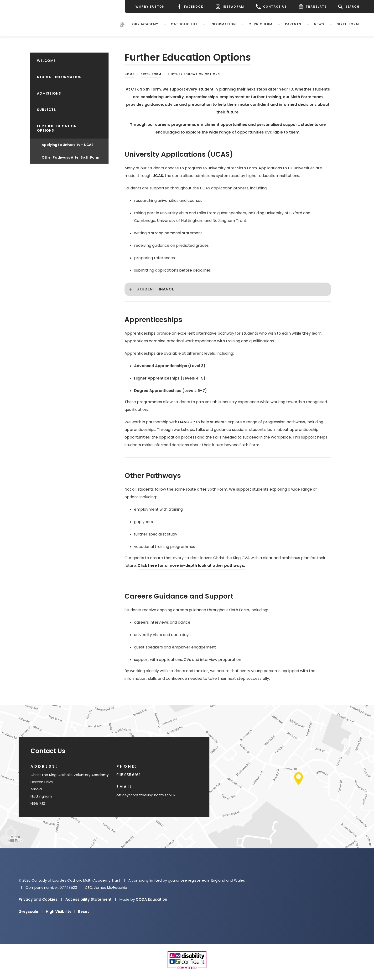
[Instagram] (230, 7)
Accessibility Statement (88, 899)
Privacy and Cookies (38, 899)
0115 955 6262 (128, 775)
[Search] (350, 7)
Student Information (59, 77)
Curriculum (260, 24)
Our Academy (145, 24)
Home (129, 74)
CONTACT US (271, 7)
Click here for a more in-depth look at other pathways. (191, 565)
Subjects (47, 110)
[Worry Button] (150, 7)
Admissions (49, 93)
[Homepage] (122, 25)
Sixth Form (348, 24)
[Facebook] (190, 7)
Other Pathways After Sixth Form (70, 157)
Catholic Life (184, 24)
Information (223, 24)
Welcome (46, 61)
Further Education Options (57, 128)
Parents (293, 24)
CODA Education (151, 899)
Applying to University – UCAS (68, 145)
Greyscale (31, 912)
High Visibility (60, 912)
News (319, 24)
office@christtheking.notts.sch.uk (146, 795)
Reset (83, 912)
